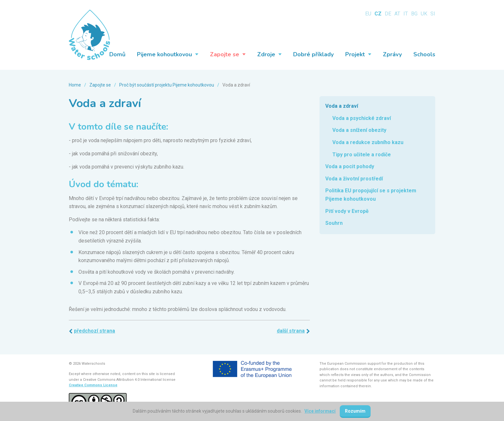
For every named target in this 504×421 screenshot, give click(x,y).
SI (433, 14)
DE (388, 14)
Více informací (320, 411)
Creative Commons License (93, 385)
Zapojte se (100, 85)
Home (75, 85)
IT (406, 14)
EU (368, 14)
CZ (378, 14)
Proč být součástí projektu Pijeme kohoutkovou (167, 85)
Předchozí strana (94, 331)
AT (397, 14)
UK (424, 14)
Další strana (291, 331)
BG (414, 14)
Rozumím (355, 411)
